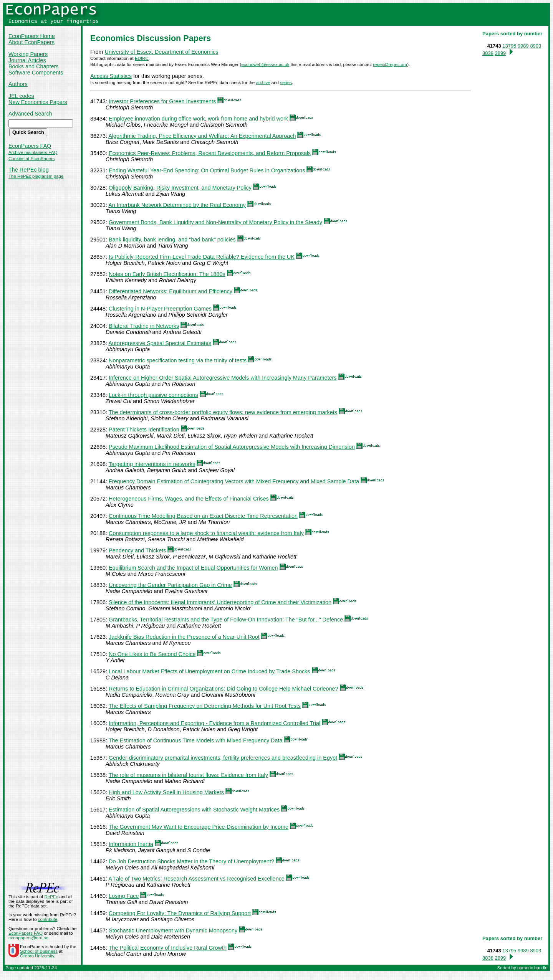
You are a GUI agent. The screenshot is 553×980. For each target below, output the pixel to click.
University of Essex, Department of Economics (162, 52)
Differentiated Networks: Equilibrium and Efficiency (171, 291)
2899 (500, 53)
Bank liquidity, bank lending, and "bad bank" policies (172, 240)
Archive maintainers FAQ (33, 152)
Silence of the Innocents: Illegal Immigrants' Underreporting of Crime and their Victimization (220, 602)
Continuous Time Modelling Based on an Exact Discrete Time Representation (203, 516)
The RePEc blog (29, 170)
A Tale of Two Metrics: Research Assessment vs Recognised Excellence (196, 879)
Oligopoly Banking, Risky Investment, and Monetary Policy (180, 188)
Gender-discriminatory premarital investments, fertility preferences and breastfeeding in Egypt (223, 758)
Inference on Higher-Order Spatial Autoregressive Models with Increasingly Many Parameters (223, 378)
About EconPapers (31, 42)
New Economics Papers (38, 102)
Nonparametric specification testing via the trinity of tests (178, 360)
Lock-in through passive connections (153, 395)
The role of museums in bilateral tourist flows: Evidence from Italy (188, 775)
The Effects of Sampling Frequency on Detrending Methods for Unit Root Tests (205, 706)
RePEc (51, 897)
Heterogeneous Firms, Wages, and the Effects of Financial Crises (189, 499)
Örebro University (37, 956)
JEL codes (21, 96)
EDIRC (142, 58)
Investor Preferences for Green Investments (162, 101)
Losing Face (124, 896)
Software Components (36, 73)
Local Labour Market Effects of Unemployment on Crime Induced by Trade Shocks (209, 671)
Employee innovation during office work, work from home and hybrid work (198, 119)
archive (263, 83)
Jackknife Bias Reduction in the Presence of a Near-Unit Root (184, 637)
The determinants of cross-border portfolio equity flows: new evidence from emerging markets (223, 412)
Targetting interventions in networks (152, 464)
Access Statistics (111, 76)
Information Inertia (131, 844)
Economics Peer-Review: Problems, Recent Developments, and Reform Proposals (210, 153)
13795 (509, 46)
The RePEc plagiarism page (36, 176)
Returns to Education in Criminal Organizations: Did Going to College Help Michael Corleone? (224, 689)
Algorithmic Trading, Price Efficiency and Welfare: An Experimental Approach (202, 136)
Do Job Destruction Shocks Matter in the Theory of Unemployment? (191, 861)
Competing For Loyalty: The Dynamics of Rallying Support (180, 913)
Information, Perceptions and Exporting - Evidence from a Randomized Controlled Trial (214, 723)
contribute (48, 919)
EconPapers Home (32, 36)
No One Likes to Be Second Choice (152, 654)
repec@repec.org (390, 64)
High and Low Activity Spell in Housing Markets (166, 792)
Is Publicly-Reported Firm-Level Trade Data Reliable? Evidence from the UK (202, 257)
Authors (18, 84)
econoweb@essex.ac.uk (265, 64)
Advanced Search (30, 114)
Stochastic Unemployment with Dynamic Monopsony (173, 930)
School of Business (39, 951)
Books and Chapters (33, 66)
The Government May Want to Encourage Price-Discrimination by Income (199, 827)
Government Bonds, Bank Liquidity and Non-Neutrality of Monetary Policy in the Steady (215, 222)
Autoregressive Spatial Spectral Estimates (160, 343)
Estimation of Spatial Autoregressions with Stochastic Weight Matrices (194, 810)
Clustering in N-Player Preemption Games (160, 309)
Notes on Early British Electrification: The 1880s (167, 274)
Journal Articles (27, 60)
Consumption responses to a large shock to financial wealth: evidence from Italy (206, 533)
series (286, 83)
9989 (523, 46)
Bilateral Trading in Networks (144, 326)
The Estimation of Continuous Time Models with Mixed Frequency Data (196, 740)
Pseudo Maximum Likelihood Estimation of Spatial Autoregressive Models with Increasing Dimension (232, 447)
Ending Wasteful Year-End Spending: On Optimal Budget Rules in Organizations (207, 170)
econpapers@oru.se (28, 938)
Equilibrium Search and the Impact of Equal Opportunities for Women (193, 568)
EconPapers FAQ (30, 146)
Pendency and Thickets (137, 550)
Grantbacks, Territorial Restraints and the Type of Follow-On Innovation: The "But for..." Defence (226, 620)
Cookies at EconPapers (31, 159)
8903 (536, 46)
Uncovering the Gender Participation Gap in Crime (170, 585)
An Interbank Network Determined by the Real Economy (177, 205)
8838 (488, 53)
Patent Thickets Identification (144, 430)
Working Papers (28, 54)
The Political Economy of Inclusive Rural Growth (168, 948)
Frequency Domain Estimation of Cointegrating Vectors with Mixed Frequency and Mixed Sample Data (234, 481)
